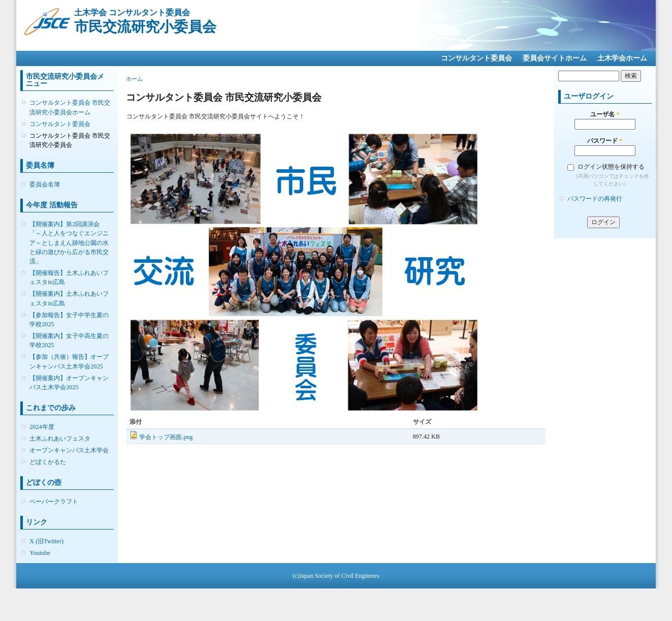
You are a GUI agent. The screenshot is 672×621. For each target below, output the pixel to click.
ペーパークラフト (54, 502)
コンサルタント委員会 (476, 58)
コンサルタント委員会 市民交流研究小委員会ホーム (70, 107)
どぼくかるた (48, 462)
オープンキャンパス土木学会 (69, 450)
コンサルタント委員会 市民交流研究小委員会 (70, 140)
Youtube (40, 553)
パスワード (605, 141)
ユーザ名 (605, 114)
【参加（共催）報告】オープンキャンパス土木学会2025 (69, 361)
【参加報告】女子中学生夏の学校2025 (69, 320)
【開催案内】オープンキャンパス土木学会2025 (69, 383)
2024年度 (42, 427)
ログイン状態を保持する (611, 167)
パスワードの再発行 (595, 199)
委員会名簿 (45, 184)
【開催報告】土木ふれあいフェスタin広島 (69, 277)
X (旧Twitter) (46, 541)
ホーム (134, 79)
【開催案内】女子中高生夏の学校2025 (69, 340)
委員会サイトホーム (555, 58)
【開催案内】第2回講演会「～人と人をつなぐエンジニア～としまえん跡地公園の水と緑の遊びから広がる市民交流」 (69, 243)
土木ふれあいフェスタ (60, 439)
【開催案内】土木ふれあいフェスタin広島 (69, 298)
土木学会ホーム (622, 58)
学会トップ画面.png (166, 437)
